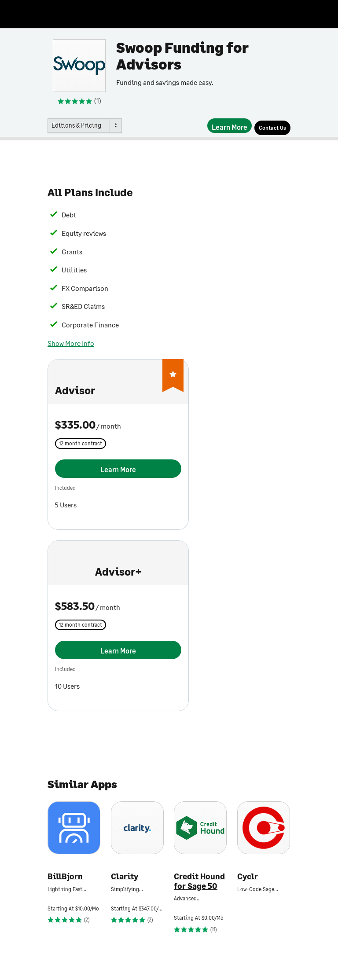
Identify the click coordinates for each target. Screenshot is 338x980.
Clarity (125, 876)
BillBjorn (65, 876)
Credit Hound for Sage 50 (199, 881)
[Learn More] (230, 126)
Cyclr (248, 876)
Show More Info (71, 343)
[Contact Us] (272, 128)
